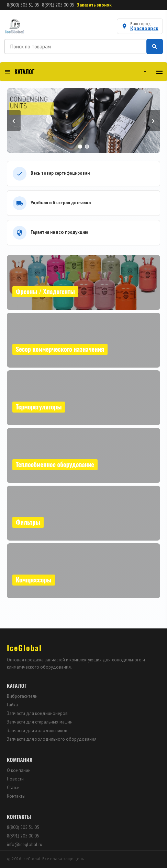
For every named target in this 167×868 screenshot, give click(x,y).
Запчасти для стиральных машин (40, 722)
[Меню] (159, 72)
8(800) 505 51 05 (23, 5)
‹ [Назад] (14, 120)
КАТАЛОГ (76, 72)
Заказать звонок (94, 5)
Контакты (16, 796)
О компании (19, 770)
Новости (15, 779)
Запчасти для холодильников (37, 731)
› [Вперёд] (153, 120)
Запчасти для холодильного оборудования (52, 739)
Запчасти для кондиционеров (37, 713)
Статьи (13, 788)
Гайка (12, 705)
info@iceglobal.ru (25, 844)
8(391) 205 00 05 (58, 5)
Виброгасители (22, 696)
